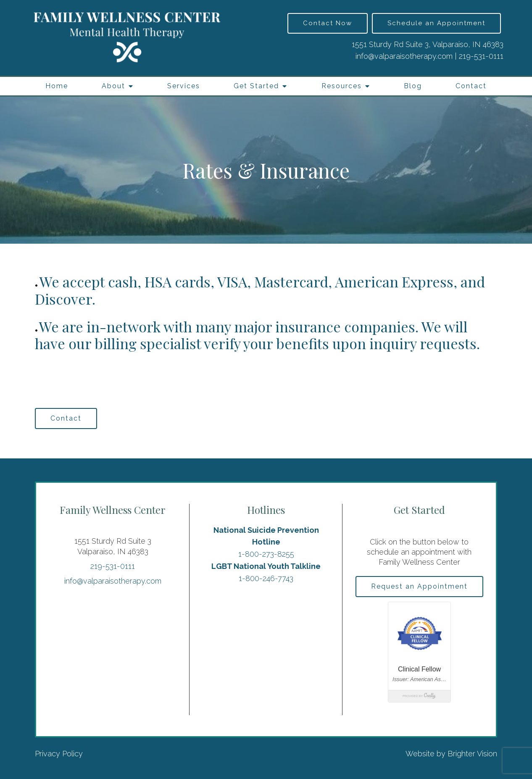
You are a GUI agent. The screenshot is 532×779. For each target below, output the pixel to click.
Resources (342, 86)
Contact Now (328, 23)
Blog (413, 86)
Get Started (256, 86)
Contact (471, 86)
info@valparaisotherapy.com (404, 56)
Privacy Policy (59, 754)
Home (57, 86)
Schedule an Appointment (436, 23)
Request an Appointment (419, 586)
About (113, 86)
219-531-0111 (481, 56)
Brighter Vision (472, 754)
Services (184, 86)
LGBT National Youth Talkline (266, 566)
